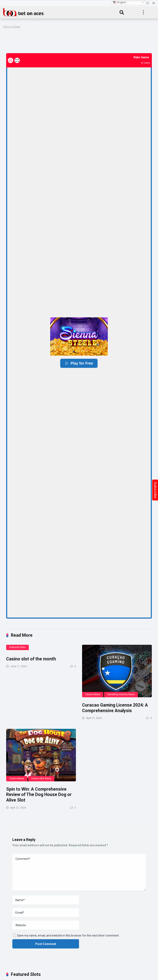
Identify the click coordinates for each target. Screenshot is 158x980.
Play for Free (79, 363)
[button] (79, 336)
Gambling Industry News (121, 694)
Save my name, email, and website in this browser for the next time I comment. (68, 935)
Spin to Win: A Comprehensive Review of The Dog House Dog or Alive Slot (39, 795)
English (120, 2)
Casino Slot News (41, 778)
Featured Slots (17, 647)
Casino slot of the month (31, 659)
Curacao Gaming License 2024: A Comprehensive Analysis (115, 708)
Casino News (93, 694)
